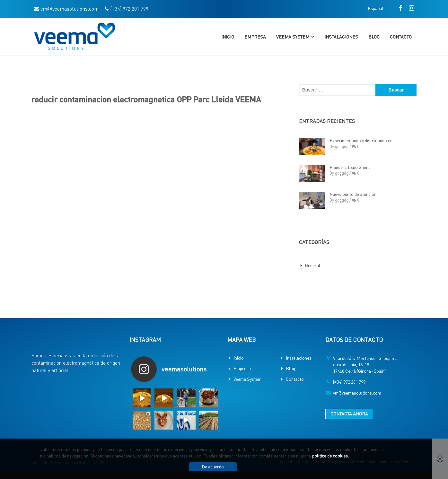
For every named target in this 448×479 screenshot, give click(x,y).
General (313, 265)
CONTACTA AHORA (349, 414)
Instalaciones (341, 37)
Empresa (255, 37)
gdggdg (342, 146)
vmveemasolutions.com (70, 9)
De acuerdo (213, 466)
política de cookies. (330, 456)
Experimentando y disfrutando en (361, 140)
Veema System (293, 37)
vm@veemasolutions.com (357, 393)
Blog (374, 37)
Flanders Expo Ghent (350, 167)
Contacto (401, 37)
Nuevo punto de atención (353, 194)
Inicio (228, 37)
